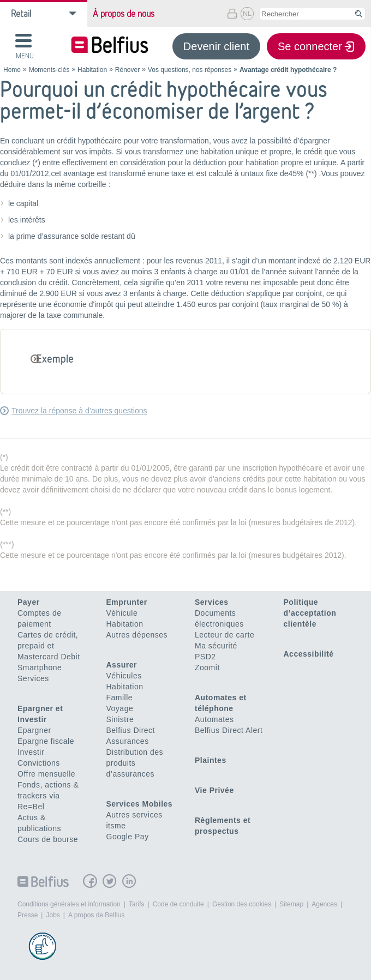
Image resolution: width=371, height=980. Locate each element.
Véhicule (122, 613)
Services (33, 678)
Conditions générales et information (69, 904)
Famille (120, 698)
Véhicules (124, 676)
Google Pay (128, 837)
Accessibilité (309, 654)
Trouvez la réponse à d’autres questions (79, 411)
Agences (324, 904)
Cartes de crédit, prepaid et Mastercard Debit (49, 646)
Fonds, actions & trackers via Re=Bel (48, 796)
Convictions (39, 763)
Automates (214, 719)
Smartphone (40, 668)
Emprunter (127, 602)
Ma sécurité (216, 646)
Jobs (53, 915)
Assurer (122, 665)
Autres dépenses (137, 635)
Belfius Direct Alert (229, 730)
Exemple (55, 359)
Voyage (120, 708)
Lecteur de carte (225, 635)
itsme (116, 826)
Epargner (34, 730)
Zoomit (207, 668)
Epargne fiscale (46, 741)
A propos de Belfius (96, 915)
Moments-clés (49, 70)
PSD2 (205, 657)
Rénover (127, 70)
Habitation (92, 70)
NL (247, 13)
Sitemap (291, 904)
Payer (29, 602)
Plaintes (211, 760)
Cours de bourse (48, 839)
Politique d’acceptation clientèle (310, 613)
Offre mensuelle (46, 774)
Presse (28, 915)
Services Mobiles (140, 804)
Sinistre (120, 719)
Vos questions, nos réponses (190, 70)
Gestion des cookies (242, 904)
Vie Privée (214, 790)
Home (12, 70)
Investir (31, 752)
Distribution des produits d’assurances (135, 763)
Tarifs (137, 904)
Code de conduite (178, 904)
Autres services (134, 815)
